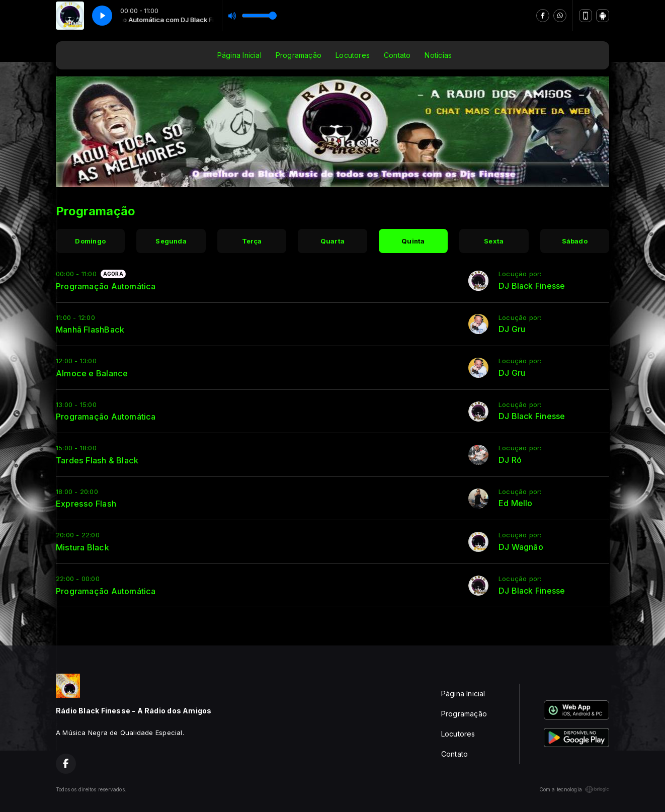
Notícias (438, 55)
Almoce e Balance (92, 373)
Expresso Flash (86, 504)
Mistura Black (82, 547)
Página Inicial (239, 55)
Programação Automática (106, 286)
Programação (299, 55)
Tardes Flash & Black (97, 460)
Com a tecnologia (574, 789)
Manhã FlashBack (90, 330)
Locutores (353, 55)
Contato (397, 55)
